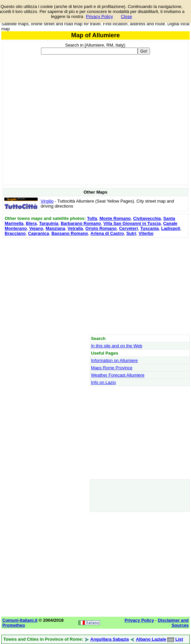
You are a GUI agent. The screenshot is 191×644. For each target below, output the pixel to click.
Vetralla (75, 228)
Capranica (38, 233)
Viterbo (146, 233)
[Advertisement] (95, 286)
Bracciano (15, 233)
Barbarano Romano (81, 223)
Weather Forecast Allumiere (118, 375)
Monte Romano (115, 218)
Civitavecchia (147, 218)
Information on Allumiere (114, 360)
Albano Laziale (151, 639)
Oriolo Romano (101, 228)
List (179, 639)
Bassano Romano (70, 233)
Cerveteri (128, 228)
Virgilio (47, 201)
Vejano (36, 228)
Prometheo (14, 625)
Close (126, 16)
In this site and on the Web (117, 346)
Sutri (131, 233)
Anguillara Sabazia (110, 639)
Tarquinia (49, 223)
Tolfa (92, 218)
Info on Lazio (103, 382)
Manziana (55, 228)
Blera (31, 223)
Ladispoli (170, 228)
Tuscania (149, 228)
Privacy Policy (99, 16)
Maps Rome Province (112, 368)
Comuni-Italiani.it (20, 620)
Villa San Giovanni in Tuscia (132, 223)
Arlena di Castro (107, 233)
